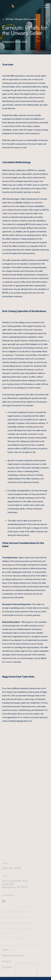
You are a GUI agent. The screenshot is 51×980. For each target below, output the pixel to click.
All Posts (8, 19)
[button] (46, 6)
